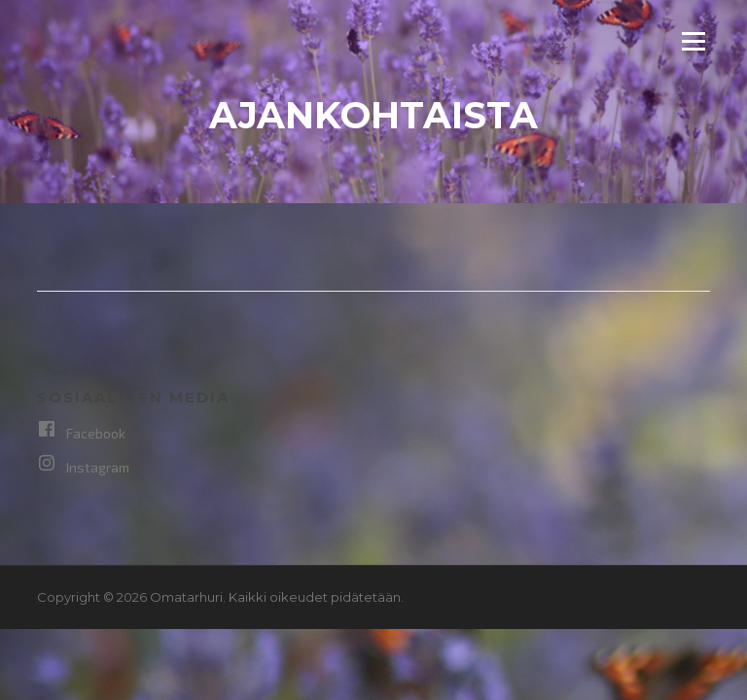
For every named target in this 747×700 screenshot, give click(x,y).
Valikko (693, 41)
